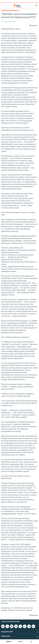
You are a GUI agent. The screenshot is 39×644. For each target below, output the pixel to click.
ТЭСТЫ (20, 642)
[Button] (34, 26)
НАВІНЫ (8, 642)
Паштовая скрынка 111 (10, 11)
